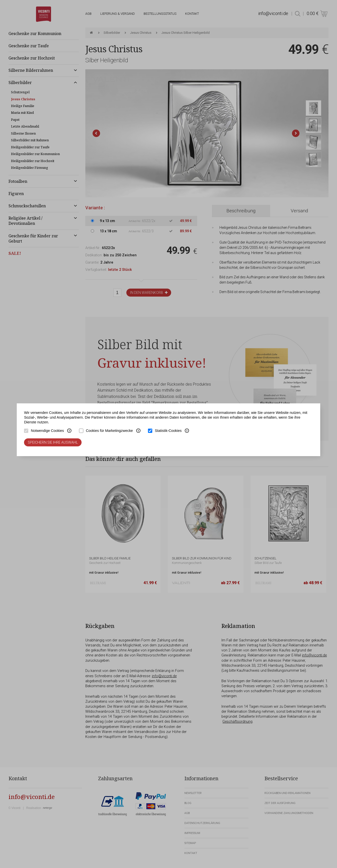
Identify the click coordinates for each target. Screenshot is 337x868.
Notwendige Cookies (47, 431)
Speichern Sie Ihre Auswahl (53, 442)
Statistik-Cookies (168, 431)
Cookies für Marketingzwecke (109, 431)
